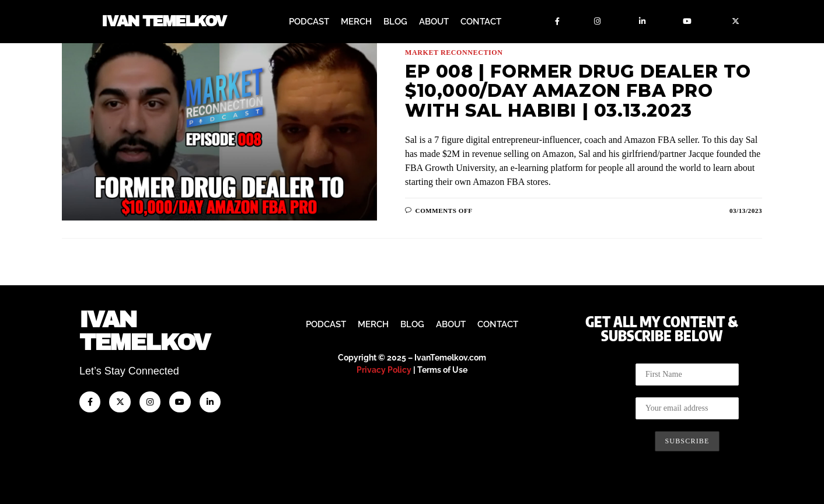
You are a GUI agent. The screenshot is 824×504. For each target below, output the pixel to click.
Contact (481, 22)
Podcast (309, 22)
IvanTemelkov (144, 331)
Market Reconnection (454, 52)
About (434, 22)
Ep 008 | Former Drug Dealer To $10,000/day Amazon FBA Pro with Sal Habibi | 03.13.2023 (578, 91)
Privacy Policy (384, 370)
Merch (356, 22)
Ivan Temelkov (164, 22)
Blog (395, 22)
